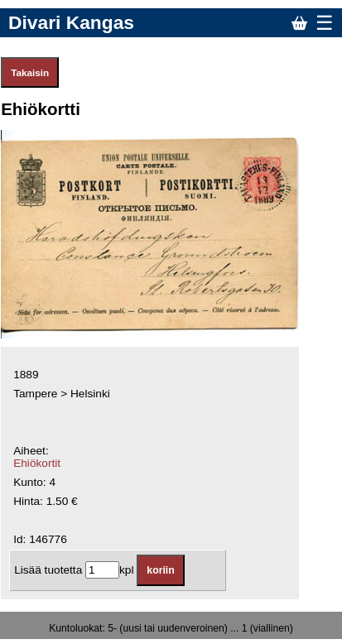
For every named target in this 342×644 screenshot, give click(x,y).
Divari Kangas (71, 22)
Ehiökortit (37, 463)
